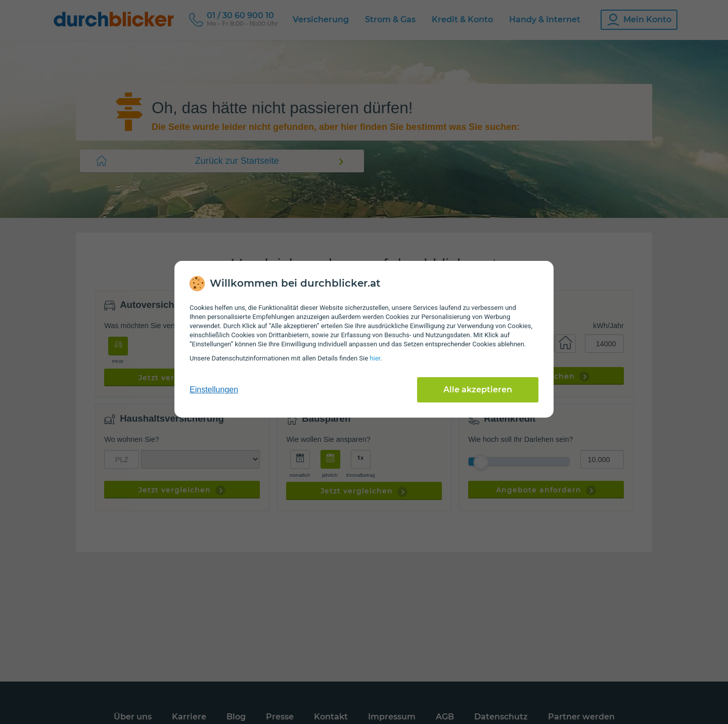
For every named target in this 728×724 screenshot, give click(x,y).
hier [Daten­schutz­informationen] (375, 358)
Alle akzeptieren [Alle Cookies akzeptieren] (478, 390)
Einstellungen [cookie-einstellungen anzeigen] (214, 390)
